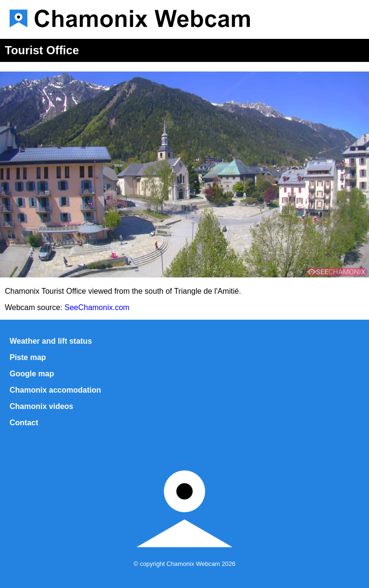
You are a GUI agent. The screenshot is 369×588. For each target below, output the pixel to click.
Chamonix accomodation (55, 390)
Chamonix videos (41, 406)
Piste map (28, 357)
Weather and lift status (51, 341)
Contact (24, 423)
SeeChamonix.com (97, 307)
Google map (32, 374)
